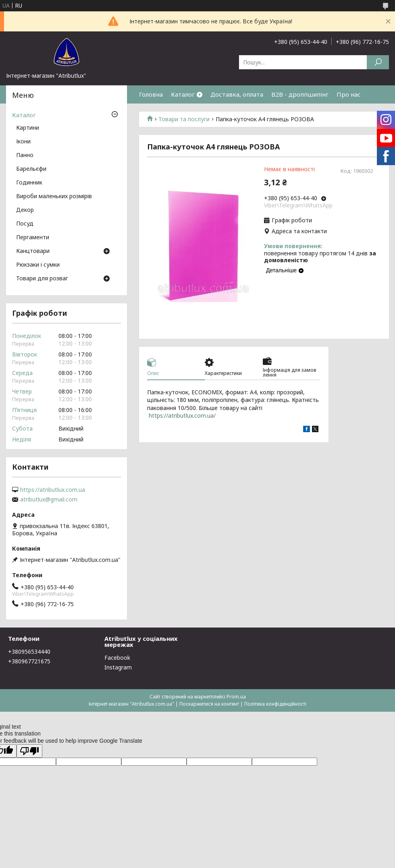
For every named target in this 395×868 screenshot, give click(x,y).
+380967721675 (29, 661)
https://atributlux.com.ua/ (182, 415)
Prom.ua (236, 697)
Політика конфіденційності (275, 704)
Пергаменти (33, 238)
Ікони (23, 142)
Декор (25, 210)
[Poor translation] (29, 751)
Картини (28, 128)
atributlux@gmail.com (49, 499)
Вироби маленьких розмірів (54, 197)
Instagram (118, 667)
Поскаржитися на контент (209, 704)
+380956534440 (29, 652)
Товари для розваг (42, 279)
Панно (25, 155)
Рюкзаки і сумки (38, 265)
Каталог (183, 94)
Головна (151, 94)
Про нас (349, 94)
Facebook (117, 658)
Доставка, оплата (237, 94)
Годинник (29, 183)
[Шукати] (378, 62)
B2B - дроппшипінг (300, 94)
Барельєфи (31, 169)
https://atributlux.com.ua (53, 490)
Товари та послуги (184, 119)
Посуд (25, 224)
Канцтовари (33, 251)
